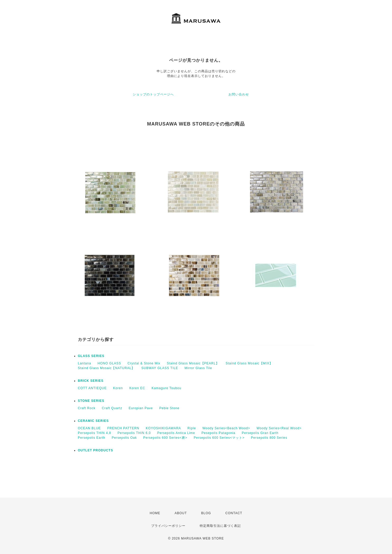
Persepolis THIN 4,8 (94, 433)
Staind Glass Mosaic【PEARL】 (193, 363)
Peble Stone (169, 408)
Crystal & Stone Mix (144, 363)
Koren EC (137, 388)
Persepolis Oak (124, 438)
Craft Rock (87, 408)
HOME (155, 513)
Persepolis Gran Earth (260, 433)
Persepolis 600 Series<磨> (165, 438)
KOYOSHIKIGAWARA (163, 428)
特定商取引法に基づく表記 (220, 526)
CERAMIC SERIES (93, 421)
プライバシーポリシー (168, 526)
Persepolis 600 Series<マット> (219, 438)
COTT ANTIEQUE (92, 388)
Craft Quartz (112, 408)
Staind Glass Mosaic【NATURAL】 (106, 368)
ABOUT (181, 513)
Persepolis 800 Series (269, 438)
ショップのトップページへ (153, 94)
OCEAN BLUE (89, 428)
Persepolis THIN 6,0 (134, 433)
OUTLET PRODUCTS (95, 450)
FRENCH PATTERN (123, 428)
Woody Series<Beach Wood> (226, 428)
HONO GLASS (109, 363)
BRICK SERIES (91, 381)
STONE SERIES (91, 401)
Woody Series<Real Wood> (279, 428)
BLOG (206, 513)
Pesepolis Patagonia (218, 433)
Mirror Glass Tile (198, 368)
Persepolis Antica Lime (176, 433)
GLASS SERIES (91, 356)
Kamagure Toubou (167, 388)
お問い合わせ (239, 94)
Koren (118, 388)
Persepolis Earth (92, 438)
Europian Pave (141, 408)
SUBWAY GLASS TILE (160, 368)
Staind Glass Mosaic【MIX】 (249, 363)
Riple (192, 428)
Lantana (84, 363)
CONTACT (234, 513)
